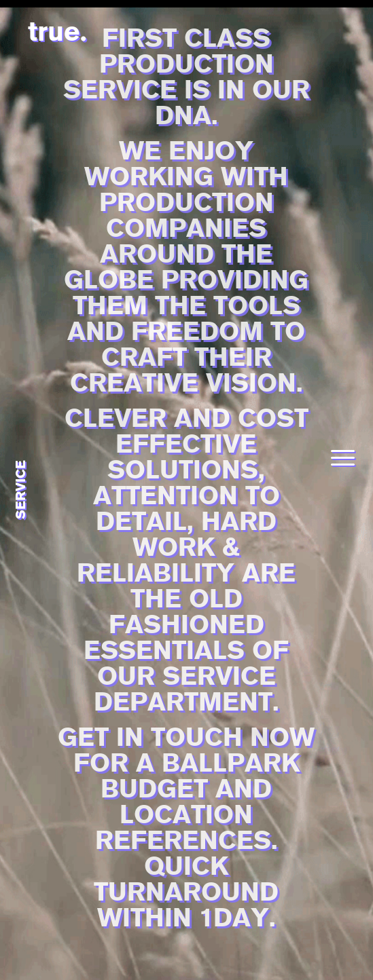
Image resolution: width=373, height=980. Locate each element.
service (20, 490)
